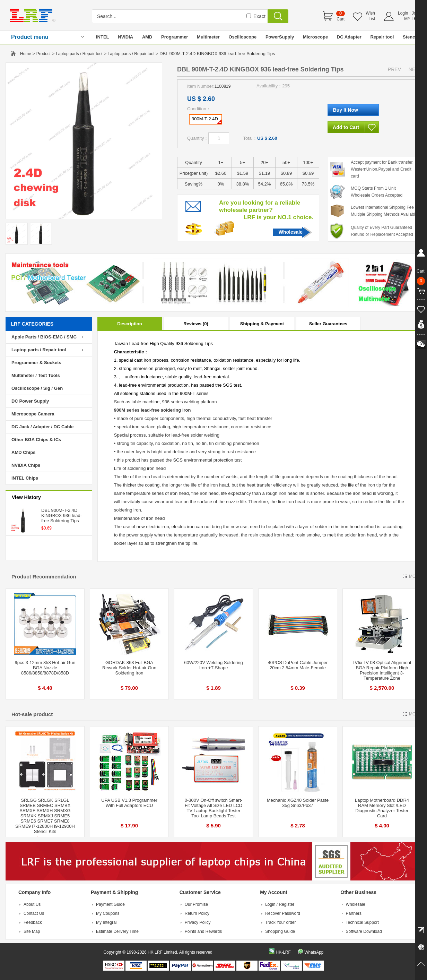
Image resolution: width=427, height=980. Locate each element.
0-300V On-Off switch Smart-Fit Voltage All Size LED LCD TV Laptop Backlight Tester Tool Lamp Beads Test (214, 808)
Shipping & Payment (262, 324)
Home (26, 54)
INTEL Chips (25, 478)
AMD (147, 37)
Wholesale (291, 232)
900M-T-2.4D (207, 120)
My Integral (106, 922)
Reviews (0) (196, 324)
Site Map (32, 931)
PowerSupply (280, 37)
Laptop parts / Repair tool (79, 54)
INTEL (103, 37)
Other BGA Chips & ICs (36, 440)
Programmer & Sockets (36, 363)
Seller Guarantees (328, 324)
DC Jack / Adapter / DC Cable (42, 427)
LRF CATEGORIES (32, 324)
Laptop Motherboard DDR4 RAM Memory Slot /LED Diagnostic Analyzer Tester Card (382, 808)
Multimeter (208, 37)
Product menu (30, 37)
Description (130, 324)
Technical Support (362, 922)
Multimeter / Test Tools (36, 375)
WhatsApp (314, 952)
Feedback (33, 922)
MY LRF (412, 19)
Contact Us (34, 913)
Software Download (364, 931)
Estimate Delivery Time (117, 931)
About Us (32, 904)
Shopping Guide (280, 931)
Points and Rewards (203, 931)
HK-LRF (283, 952)
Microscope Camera (33, 414)
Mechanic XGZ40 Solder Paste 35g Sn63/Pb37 (298, 803)
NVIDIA (125, 37)
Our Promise (196, 904)
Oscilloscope (242, 37)
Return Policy (197, 913)
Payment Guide (110, 904)
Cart (341, 19)
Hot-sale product (32, 714)
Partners (354, 913)
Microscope (315, 37)
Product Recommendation (44, 577)
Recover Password (283, 913)
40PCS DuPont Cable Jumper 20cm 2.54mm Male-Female (298, 665)
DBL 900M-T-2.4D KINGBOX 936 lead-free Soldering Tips (62, 515)
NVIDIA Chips (26, 465)
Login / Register (280, 904)
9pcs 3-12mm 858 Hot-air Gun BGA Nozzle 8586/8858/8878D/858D (45, 668)
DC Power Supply (30, 401)
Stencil (410, 37)
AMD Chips (23, 452)
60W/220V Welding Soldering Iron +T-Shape (214, 665)
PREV (394, 69)
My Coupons (108, 913)
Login (403, 13)
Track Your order (280, 922)
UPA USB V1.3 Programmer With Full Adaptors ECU (129, 803)
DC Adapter (349, 37)
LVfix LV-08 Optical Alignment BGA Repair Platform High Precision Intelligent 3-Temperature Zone (382, 670)
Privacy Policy (198, 922)
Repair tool (382, 37)
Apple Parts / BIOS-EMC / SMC (44, 337)
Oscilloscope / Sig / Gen (37, 388)
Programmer (175, 37)
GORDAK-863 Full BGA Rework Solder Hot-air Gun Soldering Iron (129, 668)
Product (43, 54)
